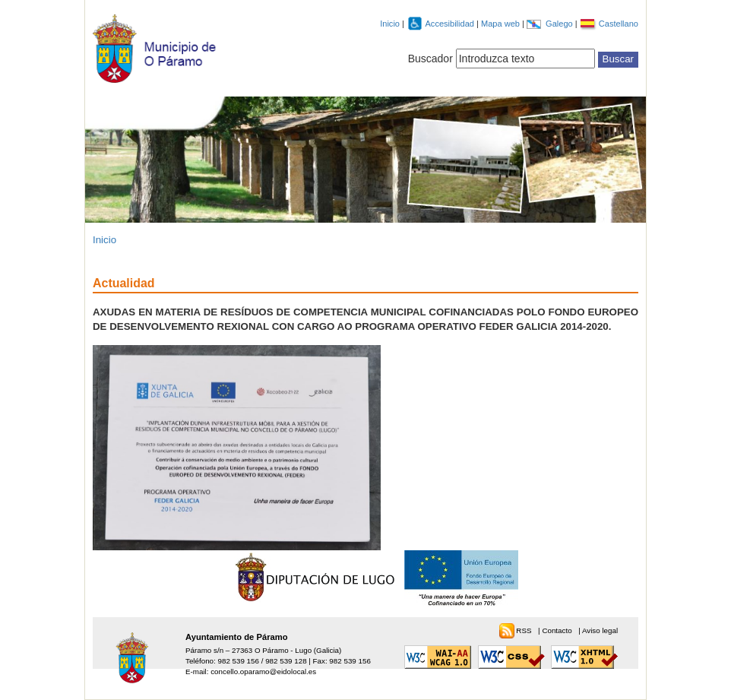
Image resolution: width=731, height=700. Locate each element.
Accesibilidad (451, 24)
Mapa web (502, 24)
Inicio (390, 24)
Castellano (619, 24)
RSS (525, 630)
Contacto (558, 630)
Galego (560, 24)
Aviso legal (600, 630)
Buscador (430, 59)
